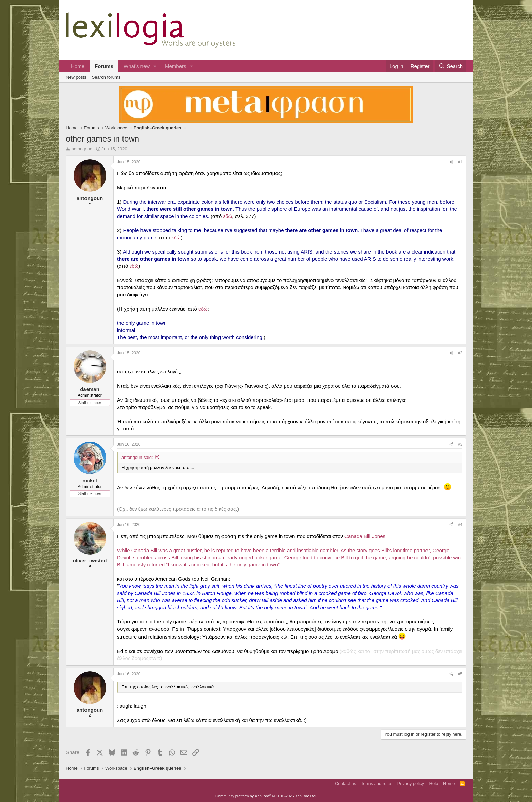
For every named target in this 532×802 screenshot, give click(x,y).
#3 (460, 444)
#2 (460, 353)
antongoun (82, 149)
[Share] (451, 162)
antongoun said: (137, 457)
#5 (460, 674)
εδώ (228, 216)
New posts (76, 77)
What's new (137, 66)
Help (434, 784)
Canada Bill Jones (365, 536)
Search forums (106, 77)
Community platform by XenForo (266, 796)
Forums (104, 66)
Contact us (345, 784)
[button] (155, 66)
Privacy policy (411, 784)
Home (78, 66)
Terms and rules (377, 784)
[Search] (451, 66)
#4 (460, 525)
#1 (460, 162)
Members (176, 66)
